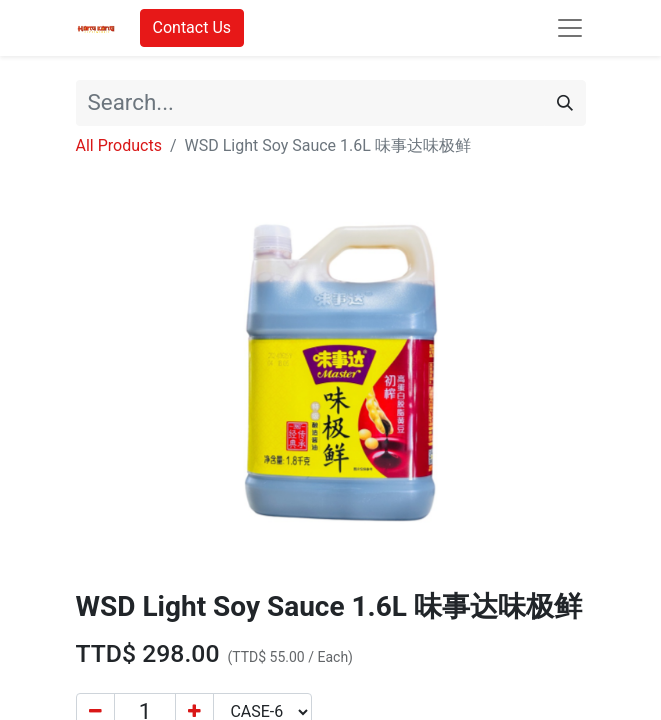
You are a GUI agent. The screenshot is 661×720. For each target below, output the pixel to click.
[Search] (565, 103)
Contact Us (192, 27)
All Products (119, 145)
